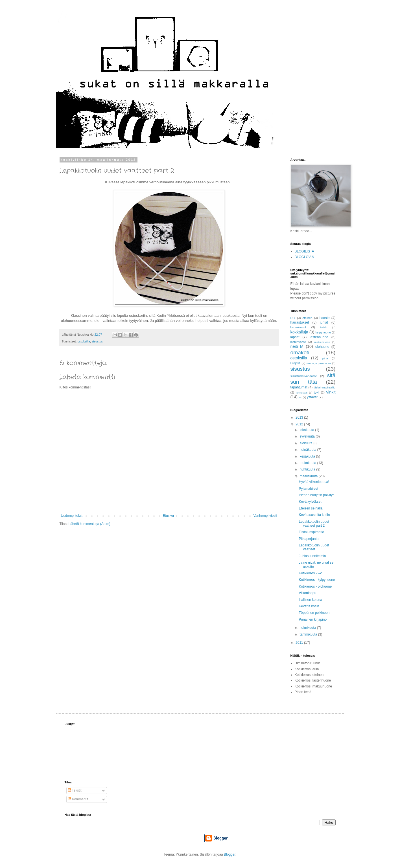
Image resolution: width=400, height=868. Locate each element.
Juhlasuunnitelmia (312, 556)
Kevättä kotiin (309, 606)
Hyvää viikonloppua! (314, 482)
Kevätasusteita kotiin (314, 515)
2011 (300, 643)
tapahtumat (299, 387)
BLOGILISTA (304, 251)
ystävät (312, 397)
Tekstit (75, 790)
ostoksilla (84, 341)
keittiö (324, 327)
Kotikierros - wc (310, 573)
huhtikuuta (308, 469)
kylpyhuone (323, 332)
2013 (300, 417)
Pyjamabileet (308, 489)
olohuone (322, 347)
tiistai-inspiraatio (324, 387)
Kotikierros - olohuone (315, 586)
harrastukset (300, 322)
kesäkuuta (308, 456)
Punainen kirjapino (313, 619)
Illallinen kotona (310, 600)
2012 (300, 424)
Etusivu (168, 516)
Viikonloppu (307, 593)
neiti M (297, 346)
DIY (293, 318)
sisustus (97, 341)
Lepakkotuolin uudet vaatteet (314, 547)
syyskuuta (308, 436)
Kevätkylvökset (310, 502)
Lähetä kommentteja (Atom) (89, 524)
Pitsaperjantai (309, 539)
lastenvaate (298, 342)
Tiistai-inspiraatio (311, 532)
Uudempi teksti (72, 516)
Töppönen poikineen (314, 613)
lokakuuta (307, 430)
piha (325, 358)
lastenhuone (319, 337)
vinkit (331, 392)
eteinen (307, 318)
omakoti (300, 352)
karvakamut (298, 327)
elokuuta (306, 443)
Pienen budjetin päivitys (316, 495)
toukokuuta (308, 463)
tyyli (317, 392)
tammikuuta (309, 634)
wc (300, 397)
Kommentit (78, 799)
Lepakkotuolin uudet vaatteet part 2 (314, 524)
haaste (325, 318)
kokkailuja (299, 332)
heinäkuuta (308, 450)
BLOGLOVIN (304, 257)
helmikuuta (308, 628)
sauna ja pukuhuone (319, 363)
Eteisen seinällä (311, 508)
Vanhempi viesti (265, 516)
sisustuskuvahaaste (304, 376)
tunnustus (302, 393)
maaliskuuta (309, 476)
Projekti (296, 363)
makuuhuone (322, 342)
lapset (295, 337)
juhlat (324, 322)
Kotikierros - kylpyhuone (317, 580)
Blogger (230, 854)
